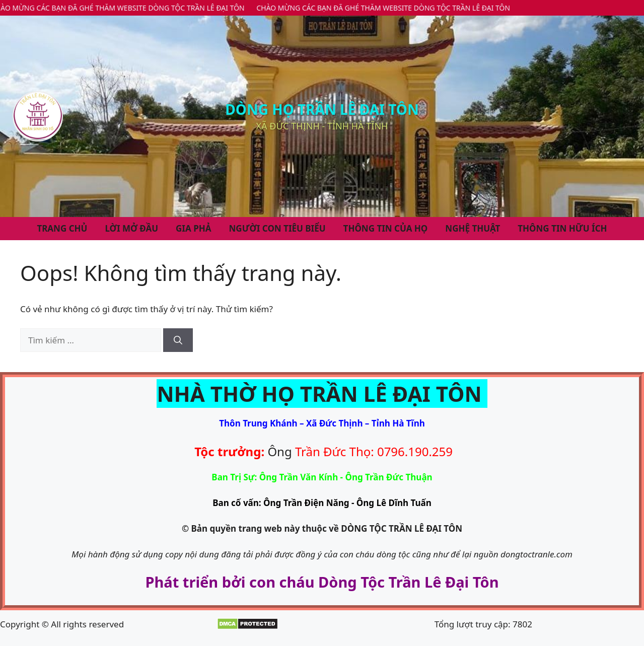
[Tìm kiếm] (178, 340)
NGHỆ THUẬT (473, 228)
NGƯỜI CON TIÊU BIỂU (277, 228)
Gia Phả (193, 228)
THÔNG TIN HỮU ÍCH (562, 228)
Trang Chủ (62, 228)
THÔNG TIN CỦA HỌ (386, 228)
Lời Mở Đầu (131, 228)
